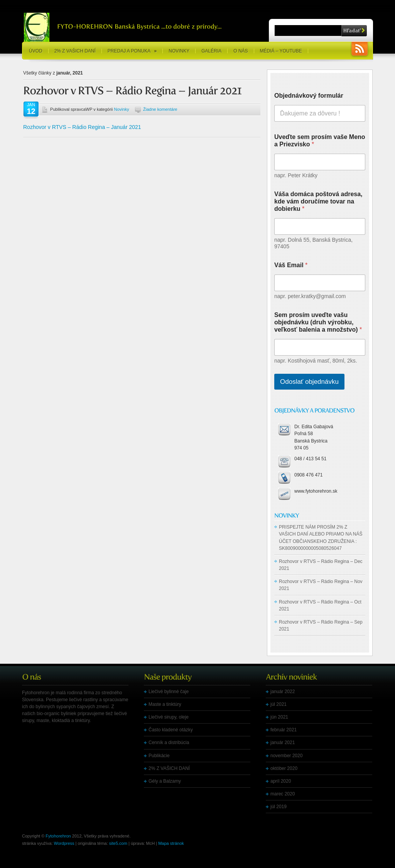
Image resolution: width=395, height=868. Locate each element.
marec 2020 (283, 794)
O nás (241, 51)
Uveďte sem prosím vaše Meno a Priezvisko (320, 141)
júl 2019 (279, 807)
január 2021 (283, 743)
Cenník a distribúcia (169, 743)
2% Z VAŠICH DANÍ (75, 51)
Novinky (179, 51)
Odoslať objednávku (309, 382)
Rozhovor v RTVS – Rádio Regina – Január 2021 (82, 127)
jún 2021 (279, 717)
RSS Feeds (360, 50)
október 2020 (284, 768)
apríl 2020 (281, 781)
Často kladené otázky (171, 730)
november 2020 (286, 756)
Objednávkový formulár (309, 96)
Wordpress (64, 843)
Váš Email (291, 265)
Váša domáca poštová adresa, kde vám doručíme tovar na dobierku (318, 201)
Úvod (36, 51)
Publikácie (159, 756)
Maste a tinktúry (165, 704)
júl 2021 (279, 704)
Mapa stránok (171, 843)
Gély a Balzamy (165, 781)
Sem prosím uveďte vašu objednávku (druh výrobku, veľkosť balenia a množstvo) (318, 322)
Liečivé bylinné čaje (169, 692)
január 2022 (283, 692)
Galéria (211, 51)
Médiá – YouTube (281, 51)
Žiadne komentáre (160, 109)
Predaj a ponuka (132, 51)
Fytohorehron (58, 836)
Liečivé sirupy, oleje (169, 717)
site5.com (118, 843)
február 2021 (284, 730)
